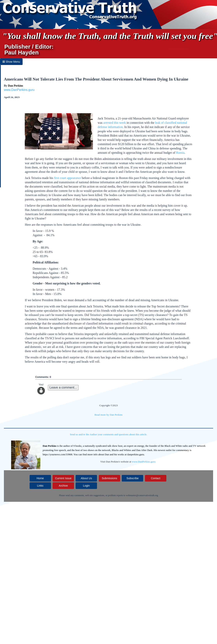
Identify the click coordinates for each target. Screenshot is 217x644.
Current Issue (63, 478)
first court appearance (67, 178)
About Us (86, 478)
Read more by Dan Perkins (108, 415)
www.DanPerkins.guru (19, 90)
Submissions (109, 478)
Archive (63, 486)
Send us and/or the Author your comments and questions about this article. (109, 434)
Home (40, 478)
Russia (180, 153)
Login (86, 486)
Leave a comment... (63, 387)
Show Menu (11, 62)
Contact (156, 478)
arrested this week (115, 123)
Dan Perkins (16, 86)
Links (40, 486)
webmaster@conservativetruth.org (142, 495)
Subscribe (132, 478)
